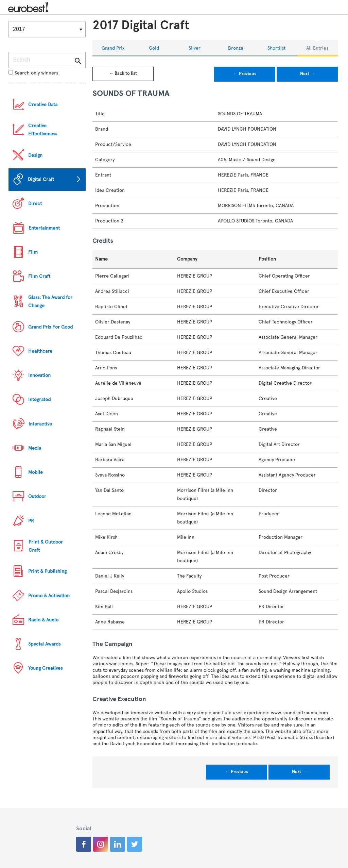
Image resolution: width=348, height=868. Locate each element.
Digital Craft (41, 179)
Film (33, 252)
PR (31, 521)
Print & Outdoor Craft (46, 546)
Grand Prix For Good (50, 327)
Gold (154, 48)
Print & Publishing (47, 571)
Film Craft (39, 276)
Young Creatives (45, 668)
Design (35, 155)
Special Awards (44, 644)
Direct (35, 204)
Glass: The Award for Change (50, 302)
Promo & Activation (49, 596)
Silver (195, 48)
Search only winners (33, 73)
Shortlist (276, 48)
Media (35, 448)
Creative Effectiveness (43, 130)
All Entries (317, 48)
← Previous (245, 74)
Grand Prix (113, 48)
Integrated (39, 399)
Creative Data (43, 105)
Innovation (39, 375)
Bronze (236, 48)
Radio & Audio (43, 620)
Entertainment (44, 228)
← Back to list (123, 73)
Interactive (40, 424)
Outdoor (37, 496)
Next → (307, 74)
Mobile (36, 472)
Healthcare (40, 351)
